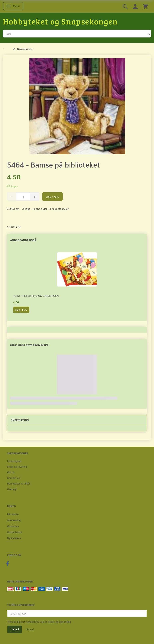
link (69, 622)
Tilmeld (15, 629)
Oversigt (12, 489)
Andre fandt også (23, 240)
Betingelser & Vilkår (19, 483)
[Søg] (149, 34)
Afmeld (30, 629)
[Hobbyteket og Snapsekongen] (60, 21)
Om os (11, 472)
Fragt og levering (17, 467)
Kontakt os (13, 478)
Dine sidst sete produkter (29, 345)
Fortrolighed (14, 461)
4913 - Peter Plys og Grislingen (36, 296)
